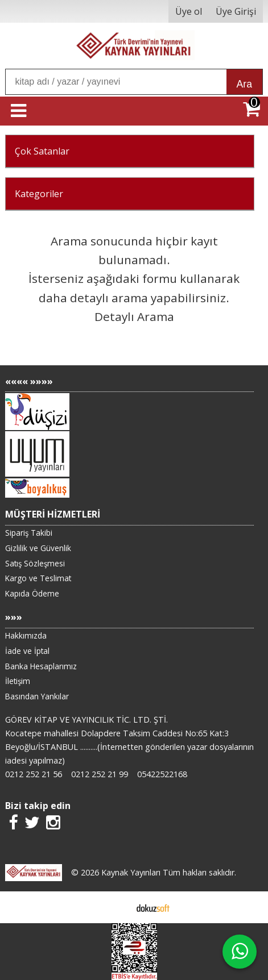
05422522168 (162, 774)
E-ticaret (116, 907)
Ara (244, 84)
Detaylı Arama (134, 316)
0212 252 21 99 (100, 774)
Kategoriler (39, 194)
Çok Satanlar (42, 151)
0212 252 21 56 (34, 774)
